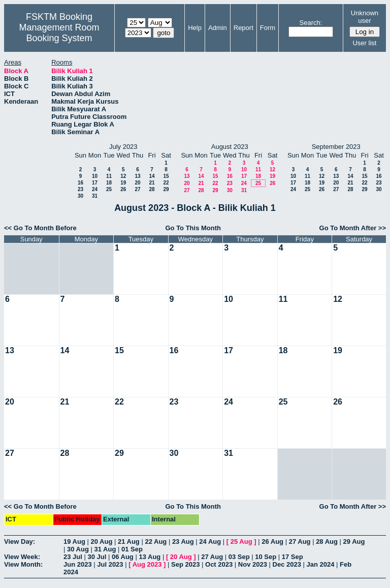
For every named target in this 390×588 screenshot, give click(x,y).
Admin (218, 28)
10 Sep (266, 557)
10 (95, 176)
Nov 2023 (253, 564)
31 (95, 196)
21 (152, 183)
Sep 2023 (185, 564)
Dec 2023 (287, 564)
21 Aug (129, 541)
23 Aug (183, 541)
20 (137, 183)
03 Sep (239, 557)
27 (137, 189)
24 (95, 189)
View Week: (22, 557)
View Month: (23, 564)
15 (166, 176)
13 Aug (150, 557)
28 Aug (327, 541)
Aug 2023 (147, 564)
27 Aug (300, 541)
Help (195, 28)
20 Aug (101, 541)
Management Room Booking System (59, 33)
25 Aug (241, 541)
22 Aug (156, 541)
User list (364, 43)
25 (109, 189)
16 (80, 183)
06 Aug (123, 557)
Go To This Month (193, 228)
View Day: (20, 541)
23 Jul (73, 557)
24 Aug (210, 541)
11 (109, 176)
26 (123, 189)
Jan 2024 (321, 564)
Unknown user (365, 17)
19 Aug (74, 541)
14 (152, 176)
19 (123, 183)
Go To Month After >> (353, 228)
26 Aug (272, 541)
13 (137, 176)
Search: (311, 23)
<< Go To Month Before (40, 228)
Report (243, 28)
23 (80, 189)
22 (166, 183)
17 (95, 183)
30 (80, 196)
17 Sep (292, 557)
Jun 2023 (78, 564)
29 (166, 189)
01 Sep (132, 549)
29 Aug (354, 541)
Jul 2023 (110, 564)
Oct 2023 (219, 564)
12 (123, 176)
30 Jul (97, 557)
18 (109, 183)
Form (268, 28)
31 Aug (105, 549)
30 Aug (78, 549)
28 (152, 189)
